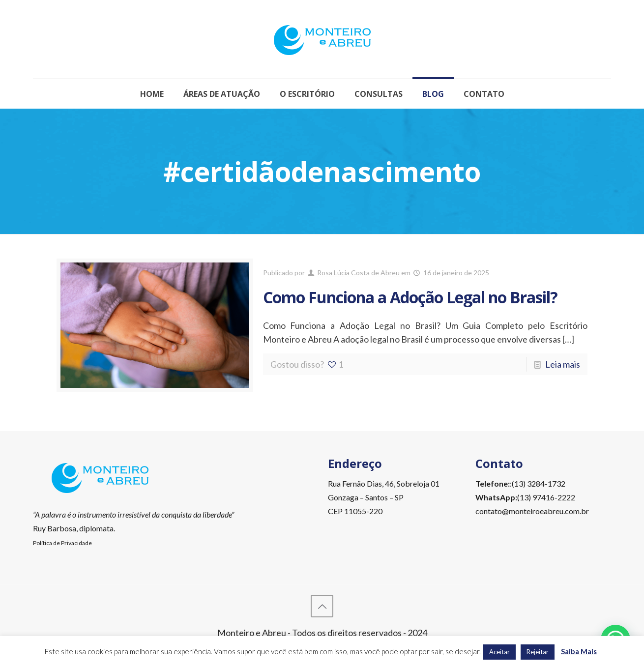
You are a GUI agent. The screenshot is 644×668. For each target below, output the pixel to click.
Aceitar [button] (499, 652)
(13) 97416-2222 (546, 497)
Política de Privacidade (62, 543)
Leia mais (563, 364)
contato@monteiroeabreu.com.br (532, 511)
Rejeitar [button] (538, 652)
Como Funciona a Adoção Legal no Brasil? (410, 297)
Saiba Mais (579, 651)
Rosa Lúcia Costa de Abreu (358, 273)
